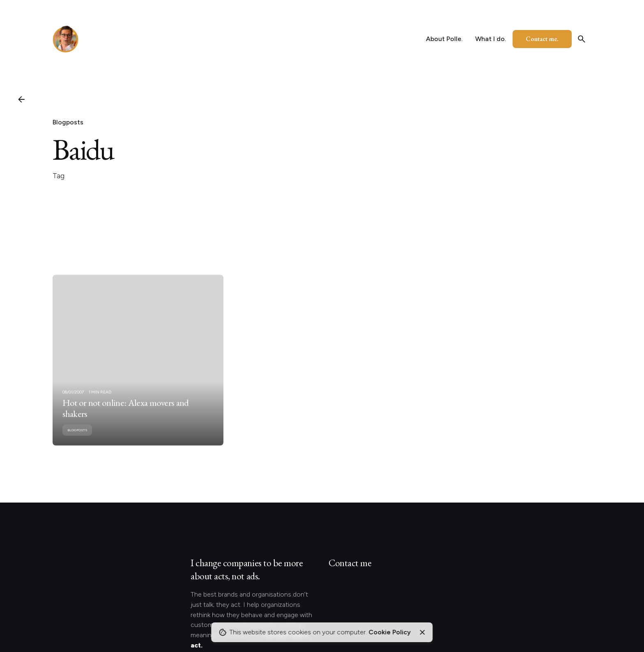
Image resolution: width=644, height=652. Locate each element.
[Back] (21, 99)
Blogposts (68, 122)
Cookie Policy (390, 632)
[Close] (422, 632)
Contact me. (542, 39)
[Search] (582, 39)
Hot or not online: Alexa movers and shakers (126, 415)
